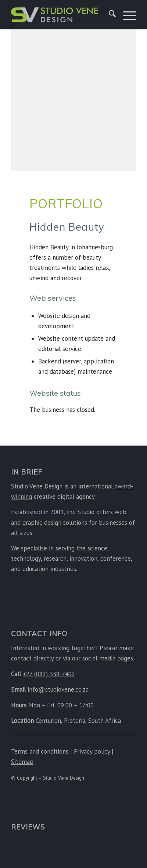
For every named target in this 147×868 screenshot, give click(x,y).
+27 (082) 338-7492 (49, 674)
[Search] (109, 15)
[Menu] (126, 15)
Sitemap (22, 762)
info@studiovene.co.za (58, 689)
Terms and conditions (40, 751)
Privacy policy (92, 751)
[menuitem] (109, 15)
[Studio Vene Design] (55, 15)
